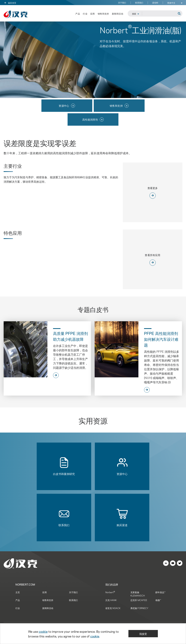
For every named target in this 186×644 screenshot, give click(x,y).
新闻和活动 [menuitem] (118, 14)
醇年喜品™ (160, 592)
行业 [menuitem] (85, 14)
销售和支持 (48, 600)
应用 (45, 592)
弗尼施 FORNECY (139, 608)
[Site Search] (162, 14)
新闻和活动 (48, 608)
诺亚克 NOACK (113, 608)
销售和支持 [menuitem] (103, 14)
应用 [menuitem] (93, 14)
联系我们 (139, 3)
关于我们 (122, 3)
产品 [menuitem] (78, 14)
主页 (18, 592)
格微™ (158, 600)
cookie (43, 631)
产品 (18, 600)
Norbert (110, 592)
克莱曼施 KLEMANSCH (138, 594)
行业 (18, 608)
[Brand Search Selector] (135, 14)
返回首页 (10, 3)
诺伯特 (155, 3)
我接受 (143, 634)
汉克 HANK (111, 600)
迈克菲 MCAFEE (139, 600)
